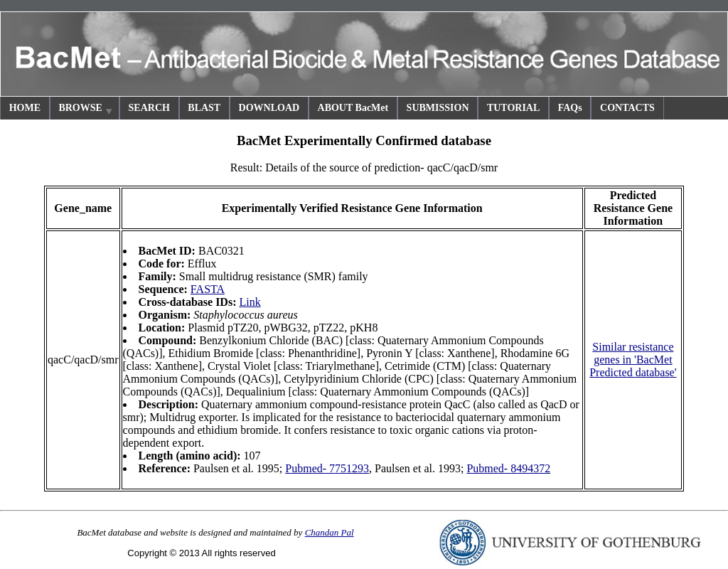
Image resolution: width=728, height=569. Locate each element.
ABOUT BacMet (353, 108)
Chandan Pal (330, 532)
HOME (25, 108)
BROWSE (86, 110)
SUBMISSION (438, 108)
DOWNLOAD (269, 108)
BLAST (204, 108)
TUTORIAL (513, 108)
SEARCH (149, 108)
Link (250, 302)
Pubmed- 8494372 (508, 468)
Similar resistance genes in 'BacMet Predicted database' (633, 360)
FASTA (208, 289)
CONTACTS (627, 108)
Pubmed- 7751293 (327, 468)
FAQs (570, 108)
